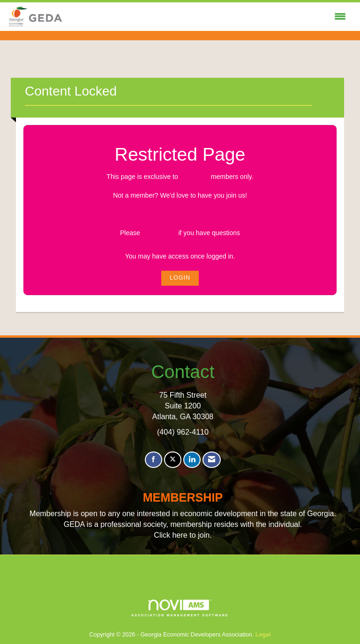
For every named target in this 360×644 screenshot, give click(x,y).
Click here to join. (183, 535)
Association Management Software (180, 608)
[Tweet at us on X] (173, 460)
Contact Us (159, 233)
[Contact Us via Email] (212, 460)
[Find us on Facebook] (154, 460)
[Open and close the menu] (207, 17)
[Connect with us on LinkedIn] (192, 460)
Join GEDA (180, 214)
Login (180, 278)
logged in (195, 177)
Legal (263, 635)
